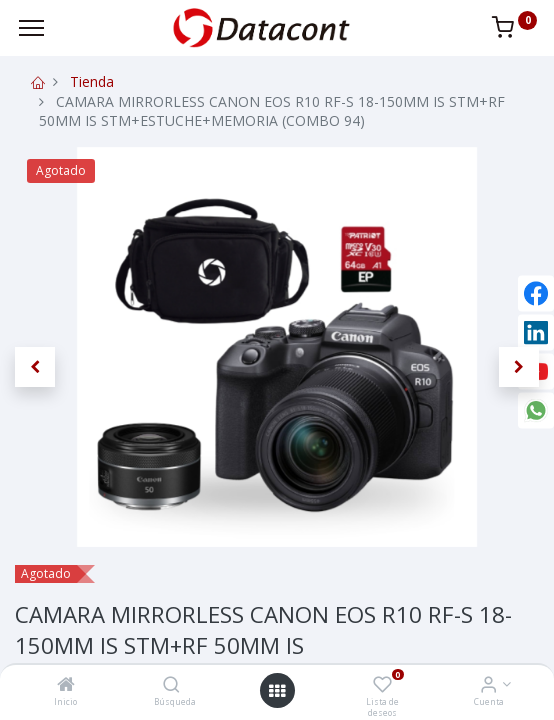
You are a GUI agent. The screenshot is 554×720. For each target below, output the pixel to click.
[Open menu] (277, 691)
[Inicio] (66, 685)
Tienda (92, 81)
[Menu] (31, 28)
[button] (35, 367)
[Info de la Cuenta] (488, 685)
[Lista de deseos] (382, 685)
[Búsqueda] (171, 685)
